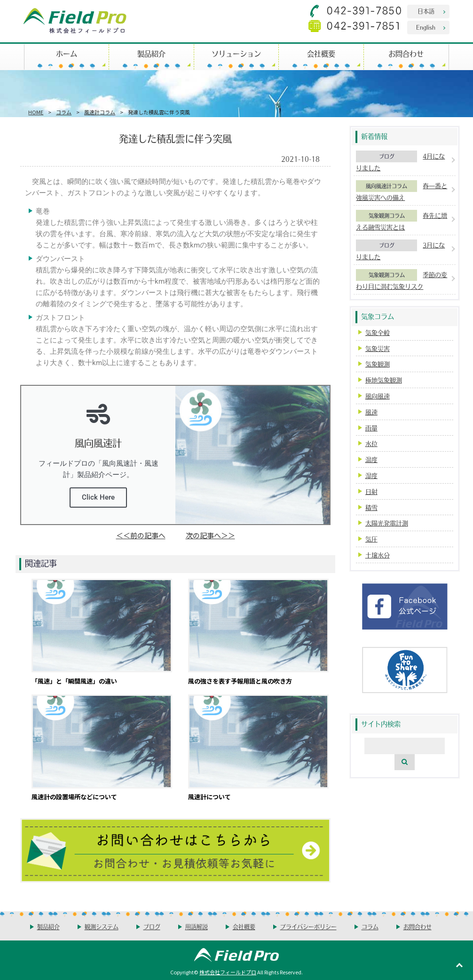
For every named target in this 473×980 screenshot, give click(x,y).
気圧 (371, 539)
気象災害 (378, 348)
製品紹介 (151, 53)
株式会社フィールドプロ (228, 972)
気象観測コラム (387, 215)
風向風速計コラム (386, 186)
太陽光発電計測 (387, 523)
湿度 (371, 475)
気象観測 (378, 364)
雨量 (371, 428)
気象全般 (378, 332)
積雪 (371, 507)
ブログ (387, 156)
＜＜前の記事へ (141, 535)
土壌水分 (378, 555)
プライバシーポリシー (308, 927)
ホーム (67, 53)
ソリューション (236, 53)
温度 (371, 459)
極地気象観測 (384, 380)
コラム (64, 112)
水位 (371, 443)
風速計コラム (100, 112)
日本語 (426, 11)
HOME (36, 112)
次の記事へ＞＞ (210, 535)
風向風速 (378, 396)
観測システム (102, 927)
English (426, 27)
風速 (371, 412)
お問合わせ (406, 53)
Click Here (98, 497)
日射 (371, 491)
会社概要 (321, 53)
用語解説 (197, 927)
